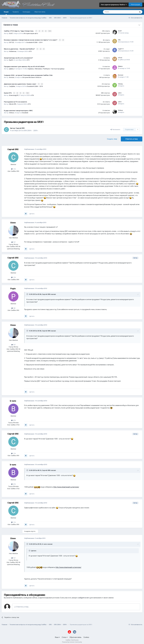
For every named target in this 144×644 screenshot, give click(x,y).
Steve (13, 221)
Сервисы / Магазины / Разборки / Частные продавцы (46, 68)
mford (120, 57)
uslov (120, 92)
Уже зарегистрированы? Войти (114, 5)
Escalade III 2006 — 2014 (34, 42)
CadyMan (12, 85)
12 (50, 31)
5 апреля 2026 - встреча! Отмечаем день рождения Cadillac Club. (28, 74)
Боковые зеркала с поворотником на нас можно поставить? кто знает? (31, 40)
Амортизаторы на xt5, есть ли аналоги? (18, 57)
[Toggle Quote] (27, 293)
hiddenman (13, 51)
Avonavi (12, 77)
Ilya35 (11, 59)
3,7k (13, 419)
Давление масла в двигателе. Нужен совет (20, 83)
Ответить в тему (132, 138)
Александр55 (14, 94)
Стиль (65, 636)
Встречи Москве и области (32, 77)
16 (28, 92)
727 (13, 241)
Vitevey (120, 83)
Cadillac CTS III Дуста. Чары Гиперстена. (19, 31)
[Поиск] (114, 12)
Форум (6, 13)
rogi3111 (121, 48)
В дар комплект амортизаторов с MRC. (19, 109)
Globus (11, 111)
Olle (119, 40)
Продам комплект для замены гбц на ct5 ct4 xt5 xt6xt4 (24, 66)
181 (13, 307)
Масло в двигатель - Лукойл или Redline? (20, 48)
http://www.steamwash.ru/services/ (66, 486)
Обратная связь (40, 12)
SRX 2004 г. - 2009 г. (31, 129)
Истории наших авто (31, 33)
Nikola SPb (13, 103)
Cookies (86, 636)
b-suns (13, 400)
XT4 (29, 103)
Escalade (25, 111)
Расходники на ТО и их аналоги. (16, 101)
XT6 (33, 94)
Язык (57, 636)
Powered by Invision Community (72, 641)
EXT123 (12, 42)
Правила (16, 12)
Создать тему (112, 138)
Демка (11, 68)
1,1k (13, 168)
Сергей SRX (20, 127)
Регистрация (135, 4)
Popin (13, 287)
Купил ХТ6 (8, 92)
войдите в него (84, 596)
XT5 (30, 51)
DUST (11, 33)
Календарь (26, 12)
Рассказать (115, 128)
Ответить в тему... (22, 606)
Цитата (32, 212)
